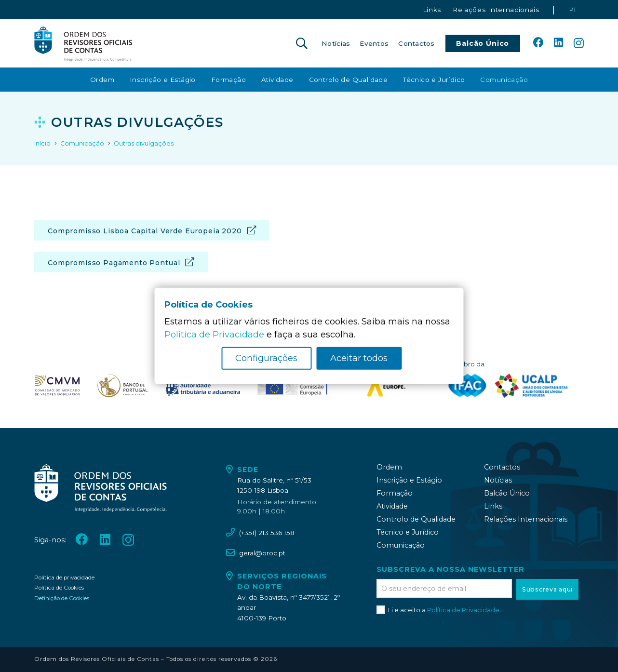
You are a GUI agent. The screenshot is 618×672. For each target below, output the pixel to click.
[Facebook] (538, 43)
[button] (302, 43)
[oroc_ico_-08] (122, 386)
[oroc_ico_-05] (83, 43)
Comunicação (401, 545)
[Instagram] (579, 43)
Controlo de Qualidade (416, 519)
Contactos (502, 467)
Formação (395, 493)
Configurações (266, 358)
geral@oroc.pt (262, 553)
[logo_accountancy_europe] (400, 386)
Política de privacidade (64, 578)
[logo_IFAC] (467, 386)
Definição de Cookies (62, 598)
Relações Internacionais (526, 519)
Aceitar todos (359, 358)
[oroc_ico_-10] (292, 386)
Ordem (389, 467)
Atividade (392, 506)
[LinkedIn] (558, 43)
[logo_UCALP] (531, 386)
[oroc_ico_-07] (57, 386)
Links (493, 506)
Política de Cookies (59, 588)
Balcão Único (507, 493)
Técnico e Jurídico (408, 532)
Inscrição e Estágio (409, 480)
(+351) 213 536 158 (267, 533)
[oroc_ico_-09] (202, 386)
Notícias (498, 480)
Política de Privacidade (463, 610)
